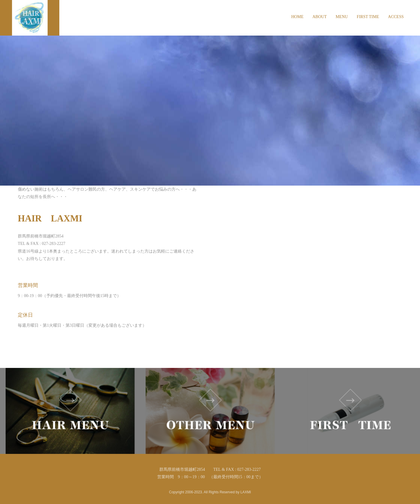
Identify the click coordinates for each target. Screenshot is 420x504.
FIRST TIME (368, 17)
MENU (342, 17)
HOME (297, 17)
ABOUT (319, 17)
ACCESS (396, 17)
